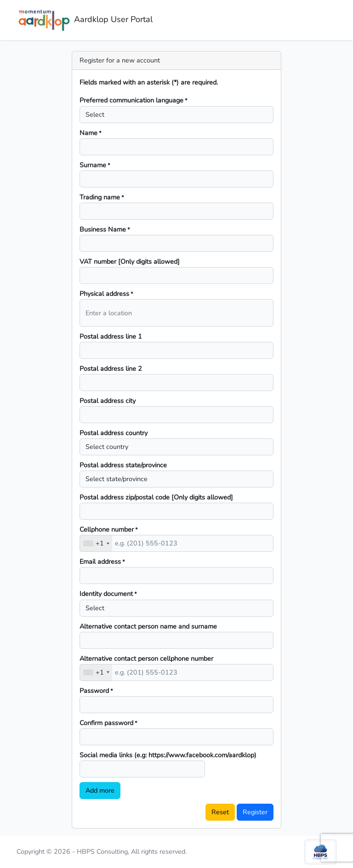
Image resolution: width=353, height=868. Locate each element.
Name (91, 133)
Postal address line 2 (111, 369)
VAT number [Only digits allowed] (130, 261)
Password (96, 691)
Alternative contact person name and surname (148, 626)
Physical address (106, 294)
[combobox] (96, 543)
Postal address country (114, 433)
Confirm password (108, 723)
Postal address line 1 (111, 336)
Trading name (102, 197)
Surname (95, 165)
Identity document (108, 594)
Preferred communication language (134, 100)
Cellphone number (109, 529)
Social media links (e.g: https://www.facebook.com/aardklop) (168, 755)
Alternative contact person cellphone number (146, 658)
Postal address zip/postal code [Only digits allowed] (156, 497)
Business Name (105, 229)
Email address (102, 562)
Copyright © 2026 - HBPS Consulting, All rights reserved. (102, 851)
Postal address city (108, 401)
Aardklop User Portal (85, 20)
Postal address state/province (123, 465)
